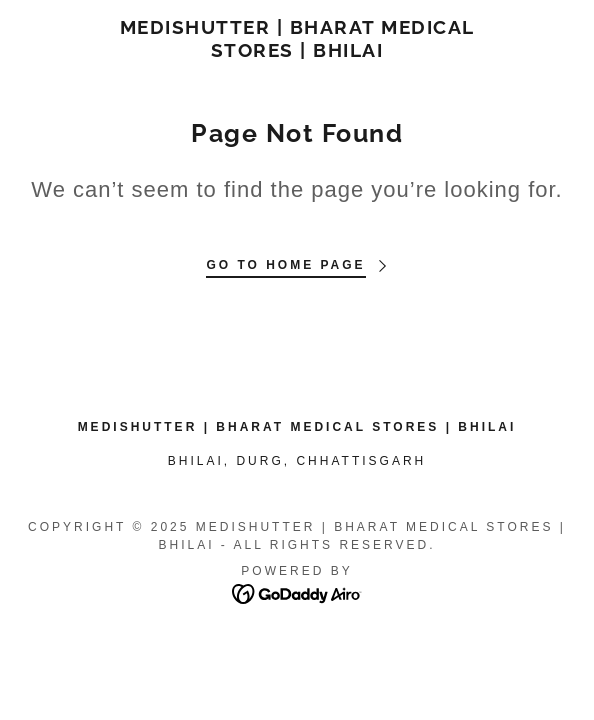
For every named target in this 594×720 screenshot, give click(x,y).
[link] (297, 39)
